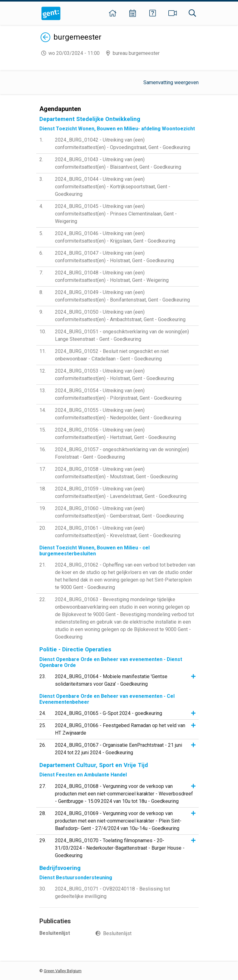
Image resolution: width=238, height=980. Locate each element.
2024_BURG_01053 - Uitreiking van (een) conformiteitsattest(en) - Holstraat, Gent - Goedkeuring (114, 375)
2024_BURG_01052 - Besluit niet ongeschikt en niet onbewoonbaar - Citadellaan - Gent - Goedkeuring (112, 355)
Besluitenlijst (117, 933)
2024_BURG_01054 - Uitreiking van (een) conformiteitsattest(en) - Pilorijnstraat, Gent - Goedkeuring (118, 394)
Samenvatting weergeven (171, 82)
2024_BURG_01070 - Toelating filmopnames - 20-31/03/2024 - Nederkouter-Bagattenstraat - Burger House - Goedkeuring (120, 848)
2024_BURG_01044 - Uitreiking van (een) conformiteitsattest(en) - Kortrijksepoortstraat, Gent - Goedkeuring (113, 187)
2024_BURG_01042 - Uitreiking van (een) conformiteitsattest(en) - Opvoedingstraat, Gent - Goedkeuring (123, 144)
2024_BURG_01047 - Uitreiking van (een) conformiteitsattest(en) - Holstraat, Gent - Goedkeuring (114, 257)
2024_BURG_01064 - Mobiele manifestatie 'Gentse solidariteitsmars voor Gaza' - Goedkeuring (111, 680)
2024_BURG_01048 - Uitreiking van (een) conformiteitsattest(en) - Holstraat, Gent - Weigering (112, 276)
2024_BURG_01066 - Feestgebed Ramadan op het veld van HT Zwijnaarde (120, 729)
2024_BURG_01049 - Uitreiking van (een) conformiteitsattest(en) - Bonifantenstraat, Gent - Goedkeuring (122, 296)
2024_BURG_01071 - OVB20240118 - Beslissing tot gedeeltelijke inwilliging (112, 893)
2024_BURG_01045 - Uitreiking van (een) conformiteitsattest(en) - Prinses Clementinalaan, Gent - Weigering (116, 214)
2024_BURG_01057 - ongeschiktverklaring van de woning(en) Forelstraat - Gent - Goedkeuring (122, 453)
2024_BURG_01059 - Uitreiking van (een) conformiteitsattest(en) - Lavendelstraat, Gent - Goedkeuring (121, 492)
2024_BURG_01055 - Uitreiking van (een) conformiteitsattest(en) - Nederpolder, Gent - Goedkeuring (118, 414)
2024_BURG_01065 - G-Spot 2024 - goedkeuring (109, 713)
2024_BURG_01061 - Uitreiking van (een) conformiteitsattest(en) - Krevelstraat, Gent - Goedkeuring (118, 532)
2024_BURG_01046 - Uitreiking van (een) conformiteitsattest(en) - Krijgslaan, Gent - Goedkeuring (115, 237)
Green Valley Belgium (63, 971)
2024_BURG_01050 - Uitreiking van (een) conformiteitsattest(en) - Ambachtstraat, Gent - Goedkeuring (120, 316)
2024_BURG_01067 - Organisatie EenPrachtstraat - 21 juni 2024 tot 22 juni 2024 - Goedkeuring (119, 749)
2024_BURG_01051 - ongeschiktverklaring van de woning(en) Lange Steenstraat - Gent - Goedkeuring (122, 335)
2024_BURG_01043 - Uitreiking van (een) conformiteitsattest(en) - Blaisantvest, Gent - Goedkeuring (118, 163)
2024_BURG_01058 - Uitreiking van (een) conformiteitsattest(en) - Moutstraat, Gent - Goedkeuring (116, 473)
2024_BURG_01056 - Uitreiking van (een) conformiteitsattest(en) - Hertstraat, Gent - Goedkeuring (115, 434)
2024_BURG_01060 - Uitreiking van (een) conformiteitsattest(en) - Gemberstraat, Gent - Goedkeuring (119, 512)
